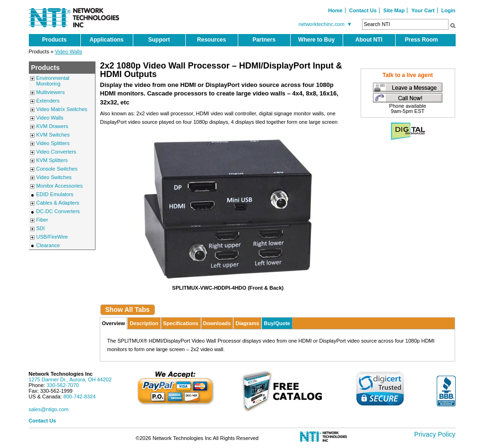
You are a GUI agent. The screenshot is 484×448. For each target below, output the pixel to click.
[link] (380, 388)
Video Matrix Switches (62, 109)
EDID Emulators (55, 194)
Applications (106, 40)
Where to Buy (316, 40)
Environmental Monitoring (53, 81)
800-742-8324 (80, 396)
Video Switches (54, 177)
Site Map (394, 10)
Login (449, 10)
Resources (212, 40)
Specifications (181, 323)
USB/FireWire (52, 237)
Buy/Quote (277, 323)
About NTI (369, 40)
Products (54, 40)
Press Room (421, 40)
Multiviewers (51, 92)
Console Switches (57, 169)
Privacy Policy (435, 434)
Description (144, 323)
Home (335, 10)
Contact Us (363, 10)
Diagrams (247, 323)
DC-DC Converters (58, 211)
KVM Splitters (52, 160)
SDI (41, 228)
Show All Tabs (128, 310)
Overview (114, 323)
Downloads (217, 323)
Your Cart (423, 10)
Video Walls (68, 52)
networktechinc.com (327, 24)
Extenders (48, 101)
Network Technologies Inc (61, 374)
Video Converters (56, 152)
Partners (264, 40)
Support (159, 40)
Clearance (48, 245)
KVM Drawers (52, 126)
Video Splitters (53, 143)
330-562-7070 (63, 385)
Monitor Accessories (60, 186)
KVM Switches (53, 135)
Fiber (42, 220)
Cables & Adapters (58, 203)
